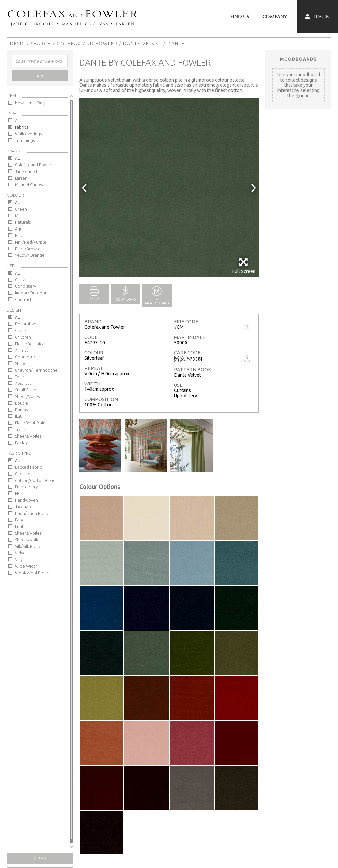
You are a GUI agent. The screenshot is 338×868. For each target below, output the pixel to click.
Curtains (23, 280)
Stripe (21, 363)
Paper (21, 520)
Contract (23, 299)
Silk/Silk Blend (28, 546)
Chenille (23, 474)
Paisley (21, 443)
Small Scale (26, 390)
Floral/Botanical (30, 344)
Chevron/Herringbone (36, 370)
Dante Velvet (142, 44)
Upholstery (25, 286)
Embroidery (26, 487)
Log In (317, 17)
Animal (21, 350)
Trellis (20, 429)
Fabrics (22, 127)
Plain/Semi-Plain (30, 423)
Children (23, 337)
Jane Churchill (28, 171)
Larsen (21, 178)
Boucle (21, 403)
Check (21, 330)
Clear (40, 859)
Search (40, 76)
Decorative (26, 324)
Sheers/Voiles (28, 436)
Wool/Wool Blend (32, 573)
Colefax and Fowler (87, 44)
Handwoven (26, 500)
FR (17, 493)
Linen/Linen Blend (32, 513)
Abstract (23, 383)
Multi (20, 216)
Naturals (23, 222)
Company (275, 17)
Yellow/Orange (30, 255)
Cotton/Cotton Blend (35, 480)
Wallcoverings (28, 134)
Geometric (25, 357)
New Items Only (30, 103)
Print (19, 526)
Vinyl (19, 559)
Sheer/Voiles (27, 396)
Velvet (21, 553)
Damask (22, 410)
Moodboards (298, 59)
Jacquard (24, 507)
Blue (19, 235)
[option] (169, 187)
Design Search (31, 44)
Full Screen (244, 266)
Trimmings (25, 140)
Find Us (240, 17)
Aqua (20, 229)
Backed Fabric (28, 467)
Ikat (18, 416)
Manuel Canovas (30, 184)
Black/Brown (27, 249)
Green (21, 209)
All (17, 120)
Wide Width (26, 566)
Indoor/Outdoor (31, 293)
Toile (19, 377)
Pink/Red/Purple (31, 242)
